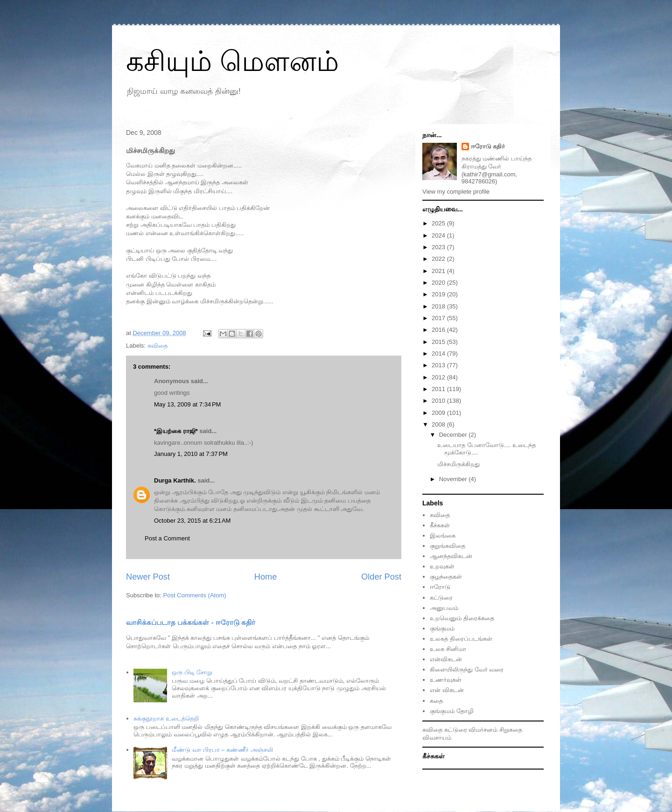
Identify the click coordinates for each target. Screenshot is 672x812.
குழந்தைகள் (446, 577)
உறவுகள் (442, 566)
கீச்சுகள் (440, 525)
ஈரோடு (440, 587)
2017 (439, 318)
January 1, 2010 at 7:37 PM (191, 454)
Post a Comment (167, 538)
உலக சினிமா (448, 649)
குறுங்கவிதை (448, 546)
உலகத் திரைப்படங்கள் (461, 639)
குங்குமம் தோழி (452, 711)
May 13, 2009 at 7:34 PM (187, 404)
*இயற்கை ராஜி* (176, 431)
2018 (439, 306)
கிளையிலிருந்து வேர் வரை (467, 669)
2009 (439, 413)
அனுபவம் (444, 608)
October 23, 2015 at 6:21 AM (192, 521)
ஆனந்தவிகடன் (451, 556)
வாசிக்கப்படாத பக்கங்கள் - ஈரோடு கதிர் (191, 622)
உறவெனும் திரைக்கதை (462, 618)
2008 (439, 424)
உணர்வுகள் (446, 680)
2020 (439, 283)
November (454, 479)
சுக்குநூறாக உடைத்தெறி (166, 718)
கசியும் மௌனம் (232, 61)
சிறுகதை (511, 730)
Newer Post (148, 577)
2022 (439, 259)
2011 (439, 389)
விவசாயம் (437, 738)
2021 (439, 271)
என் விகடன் (447, 690)
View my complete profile (456, 192)
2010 (439, 401)
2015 (439, 342)
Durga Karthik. (175, 480)
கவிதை (157, 346)
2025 (439, 223)
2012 (439, 377)
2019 (439, 294)
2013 (439, 365)
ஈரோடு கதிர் (488, 146)
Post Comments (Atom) (195, 595)
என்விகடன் (446, 659)
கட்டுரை (441, 598)
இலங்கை (443, 535)
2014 (439, 353)
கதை (436, 701)
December (454, 435)
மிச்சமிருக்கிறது (458, 464)
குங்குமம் (442, 628)
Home (266, 577)
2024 (439, 235)
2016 (439, 330)
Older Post (381, 577)
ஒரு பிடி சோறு (192, 672)
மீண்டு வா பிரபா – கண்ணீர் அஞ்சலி (222, 750)
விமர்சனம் (483, 730)
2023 (439, 247)
